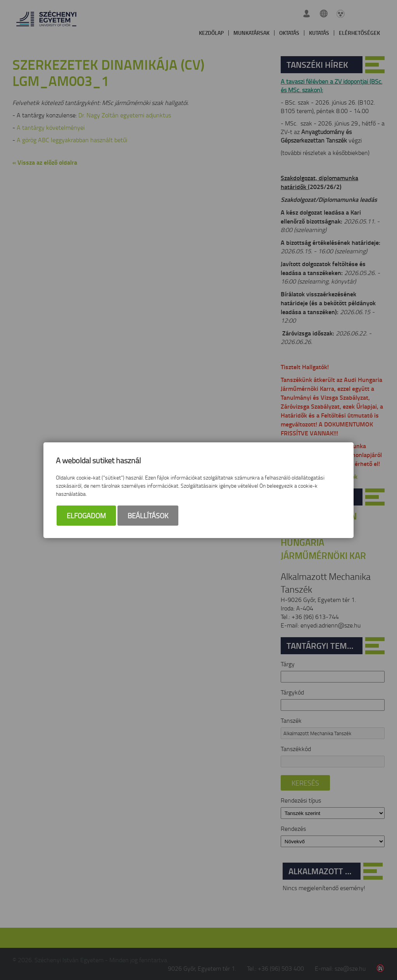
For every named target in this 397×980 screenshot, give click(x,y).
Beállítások (148, 516)
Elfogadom (86, 516)
